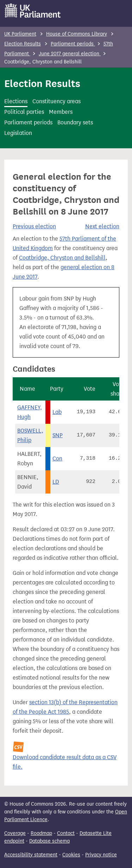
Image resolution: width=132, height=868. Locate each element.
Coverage (15, 833)
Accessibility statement (31, 855)
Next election (102, 226)
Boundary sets (75, 122)
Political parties (24, 112)
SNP (58, 435)
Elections (16, 101)
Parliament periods (73, 44)
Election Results (23, 44)
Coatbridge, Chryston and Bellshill (62, 258)
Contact (66, 833)
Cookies (71, 855)
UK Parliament (20, 34)
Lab (57, 412)
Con (57, 458)
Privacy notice (101, 855)
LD (56, 482)
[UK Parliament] (33, 11)
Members (61, 112)
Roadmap (41, 833)
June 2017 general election (70, 54)
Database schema (49, 841)
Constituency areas (56, 101)
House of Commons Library (77, 34)
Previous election (34, 226)
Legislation (18, 133)
